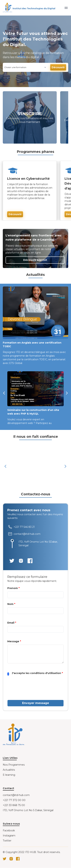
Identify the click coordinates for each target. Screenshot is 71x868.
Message (14, 641)
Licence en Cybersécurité (28, 179)
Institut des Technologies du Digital (34, 8)
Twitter (7, 841)
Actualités (9, 770)
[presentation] (34, 690)
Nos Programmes (14, 765)
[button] (5, 399)
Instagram (9, 836)
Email (12, 623)
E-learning (9, 775)
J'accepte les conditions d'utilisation (37, 673)
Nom (11, 604)
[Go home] (14, 735)
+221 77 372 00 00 (14, 800)
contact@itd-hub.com (16, 795)
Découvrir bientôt (35, 260)
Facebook (9, 830)
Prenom (13, 588)
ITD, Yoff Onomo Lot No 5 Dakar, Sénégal (28, 810)
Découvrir (58, 67)
